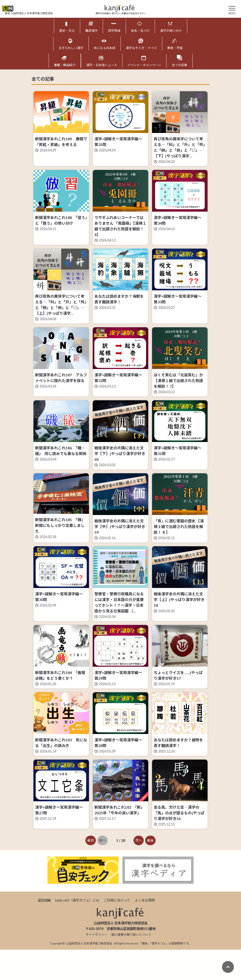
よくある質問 (145, 930)
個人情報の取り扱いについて (131, 965)
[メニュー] (232, 9)
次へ (139, 871)
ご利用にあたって (117, 930)
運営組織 (44, 930)
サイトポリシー (96, 965)
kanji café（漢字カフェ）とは (77, 930)
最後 (150, 871)
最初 (91, 871)
